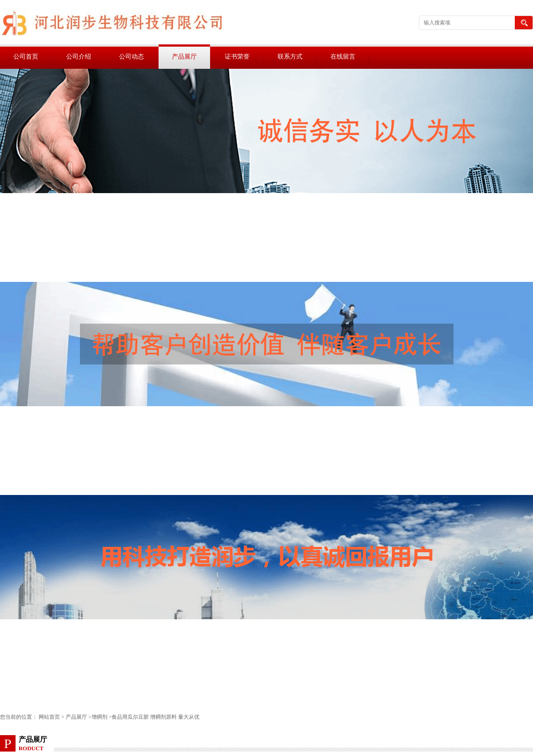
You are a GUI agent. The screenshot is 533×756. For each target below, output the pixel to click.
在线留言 (343, 57)
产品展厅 (184, 57)
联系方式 (290, 57)
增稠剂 (99, 717)
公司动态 (131, 57)
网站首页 (49, 717)
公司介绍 (79, 57)
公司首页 (26, 57)
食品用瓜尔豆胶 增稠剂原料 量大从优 (155, 717)
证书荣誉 (237, 57)
